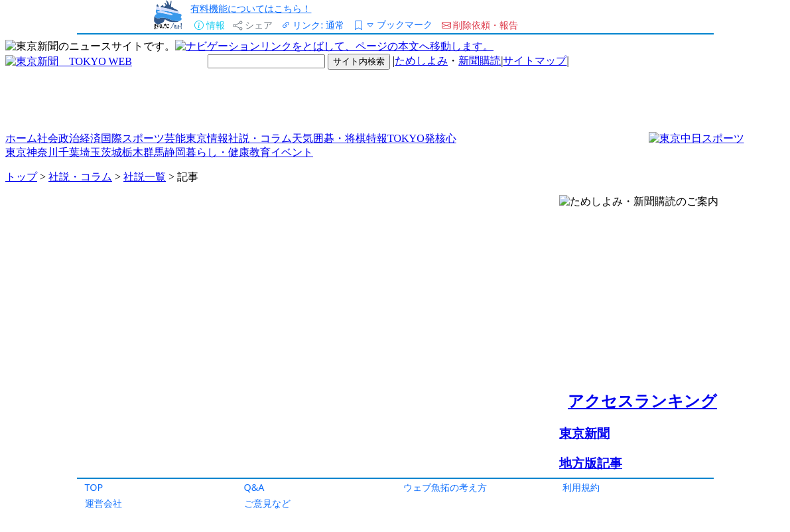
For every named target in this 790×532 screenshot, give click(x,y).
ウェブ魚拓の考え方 (445, 487)
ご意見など (267, 503)
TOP (94, 487)
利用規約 (581, 487)
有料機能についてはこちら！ (251, 8)
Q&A (254, 487)
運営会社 (103, 503)
